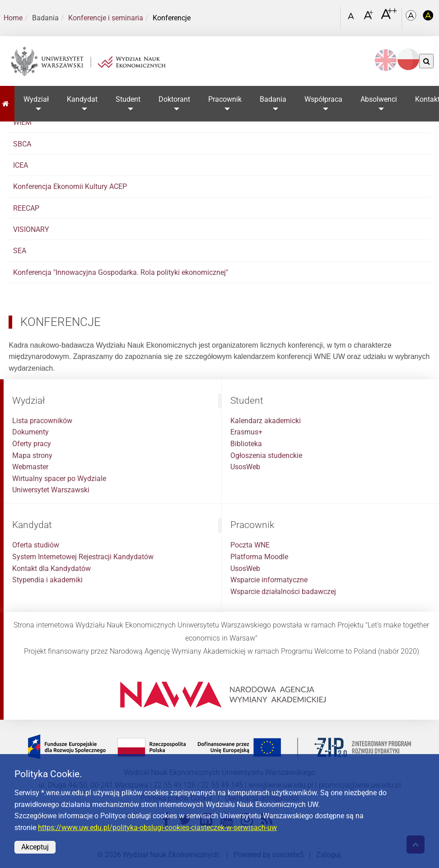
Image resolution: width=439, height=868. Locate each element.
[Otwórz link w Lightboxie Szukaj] (331, 15)
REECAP (26, 208)
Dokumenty (30, 432)
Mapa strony (32, 455)
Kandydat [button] (82, 99)
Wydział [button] (36, 99)
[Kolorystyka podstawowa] (412, 18)
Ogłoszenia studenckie (266, 455)
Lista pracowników (42, 421)
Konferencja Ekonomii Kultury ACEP (70, 186)
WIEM (22, 122)
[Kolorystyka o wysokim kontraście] (428, 18)
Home (13, 18)
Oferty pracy (32, 444)
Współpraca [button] (323, 99)
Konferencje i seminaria (106, 18)
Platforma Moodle (259, 557)
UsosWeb (245, 467)
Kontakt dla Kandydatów (51, 568)
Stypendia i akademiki (47, 580)
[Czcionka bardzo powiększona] (389, 18)
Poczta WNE (250, 545)
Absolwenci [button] (379, 99)
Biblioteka (246, 444)
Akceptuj (35, 847)
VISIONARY (31, 229)
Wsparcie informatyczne (269, 580)
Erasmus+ (246, 432)
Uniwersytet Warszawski (51, 490)
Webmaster (30, 467)
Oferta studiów (36, 545)
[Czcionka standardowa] (352, 18)
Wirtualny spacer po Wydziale (59, 479)
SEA (20, 251)
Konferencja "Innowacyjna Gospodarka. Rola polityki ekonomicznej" (121, 272)
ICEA (21, 165)
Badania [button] (273, 99)
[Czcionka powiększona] (369, 18)
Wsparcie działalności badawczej (283, 592)
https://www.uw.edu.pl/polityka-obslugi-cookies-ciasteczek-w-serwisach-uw (157, 828)
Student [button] (128, 99)
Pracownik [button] (225, 99)
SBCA (22, 144)
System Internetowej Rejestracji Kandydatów (83, 557)
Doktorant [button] (174, 99)
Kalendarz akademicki (266, 421)
